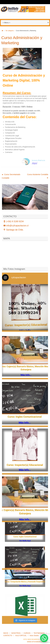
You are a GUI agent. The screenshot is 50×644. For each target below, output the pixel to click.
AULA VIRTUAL (21, 636)
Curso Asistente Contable (38, 176)
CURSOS (27, 633)
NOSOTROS (16, 633)
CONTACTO (8, 636)
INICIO (6, 633)
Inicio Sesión (34, 636)
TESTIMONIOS (39, 633)
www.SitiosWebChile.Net (37, 642)
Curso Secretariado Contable (11, 176)
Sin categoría (11, 31)
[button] (44, 638)
